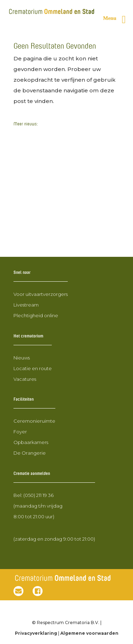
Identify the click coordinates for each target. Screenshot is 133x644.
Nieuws (22, 358)
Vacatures (25, 379)
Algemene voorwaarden (89, 633)
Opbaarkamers (31, 442)
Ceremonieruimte (34, 421)
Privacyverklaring (36, 633)
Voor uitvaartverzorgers (41, 294)
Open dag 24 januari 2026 (49, 135)
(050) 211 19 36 (38, 495)
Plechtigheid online (36, 315)
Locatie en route (33, 368)
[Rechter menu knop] (117, 20)
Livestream (26, 305)
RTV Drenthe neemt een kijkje (55, 231)
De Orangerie (30, 453)
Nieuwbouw (30, 148)
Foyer (20, 432)
